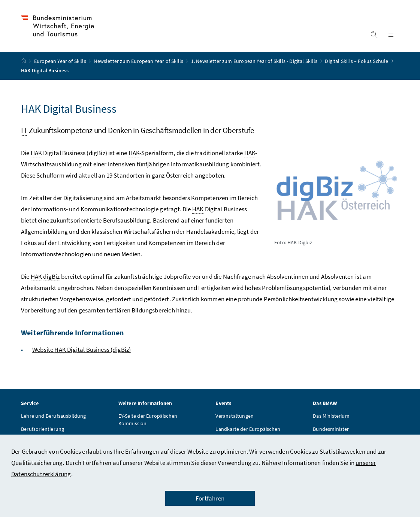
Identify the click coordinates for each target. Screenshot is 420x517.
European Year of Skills (61, 61)
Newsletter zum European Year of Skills (139, 61)
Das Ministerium (331, 416)
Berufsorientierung (43, 429)
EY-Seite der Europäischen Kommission (148, 420)
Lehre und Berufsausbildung (54, 416)
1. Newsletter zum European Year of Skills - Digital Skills (255, 61)
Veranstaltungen (235, 416)
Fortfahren (210, 498)
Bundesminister (331, 429)
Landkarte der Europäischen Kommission (248, 433)
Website (82, 350)
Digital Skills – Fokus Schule (357, 61)
